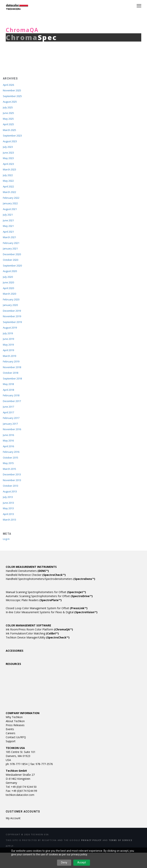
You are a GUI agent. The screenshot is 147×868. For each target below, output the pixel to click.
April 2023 (8, 164)
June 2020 (8, 282)
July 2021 (8, 215)
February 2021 (11, 243)
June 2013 (8, 503)
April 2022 (8, 186)
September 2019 (12, 322)
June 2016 (8, 435)
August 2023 (10, 141)
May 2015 (8, 463)
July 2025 (8, 107)
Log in (6, 539)
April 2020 (8, 288)
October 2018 (11, 373)
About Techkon (15, 721)
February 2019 (11, 361)
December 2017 (12, 401)
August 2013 (10, 491)
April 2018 (8, 390)
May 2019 (8, 345)
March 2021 (9, 237)
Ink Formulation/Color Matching (32, 633)
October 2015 (11, 458)
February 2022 (11, 198)
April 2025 (8, 124)
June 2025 (8, 113)
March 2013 (9, 520)
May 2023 (8, 158)
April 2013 (8, 514)
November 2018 (12, 367)
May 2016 (8, 441)
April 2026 (8, 85)
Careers (11, 733)
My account (13, 818)
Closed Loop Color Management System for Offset (47, 608)
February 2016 (11, 452)
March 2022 (9, 192)
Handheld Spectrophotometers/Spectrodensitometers (50, 579)
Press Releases (15, 725)
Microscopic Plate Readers (34, 600)
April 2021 (8, 232)
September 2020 (12, 266)
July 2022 (8, 175)
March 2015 (9, 469)
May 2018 (8, 384)
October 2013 (11, 486)
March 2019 (9, 356)
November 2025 (12, 90)
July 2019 (8, 333)
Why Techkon (14, 717)
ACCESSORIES (15, 651)
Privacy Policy (91, 840)
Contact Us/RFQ (16, 737)
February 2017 (11, 418)
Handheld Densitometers (27, 571)
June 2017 (8, 407)
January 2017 (10, 424)
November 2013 (12, 480)
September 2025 (12, 96)
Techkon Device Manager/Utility (38, 637)
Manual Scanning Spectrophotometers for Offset (46, 592)
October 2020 (11, 260)
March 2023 (9, 169)
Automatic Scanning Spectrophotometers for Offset (49, 596)
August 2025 (10, 102)
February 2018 (11, 395)
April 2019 (8, 350)
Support (11, 741)
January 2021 (10, 248)
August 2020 (10, 271)
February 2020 (11, 299)
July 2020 (8, 277)
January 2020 (10, 305)
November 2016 (12, 429)
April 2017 (8, 412)
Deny (64, 862)
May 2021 (8, 226)
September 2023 (12, 136)
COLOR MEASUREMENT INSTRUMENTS (31, 567)
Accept (82, 862)
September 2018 (12, 378)
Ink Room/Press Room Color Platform (39, 629)
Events (10, 729)
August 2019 (10, 328)
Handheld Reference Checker (36, 575)
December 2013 (12, 474)
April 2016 (8, 446)
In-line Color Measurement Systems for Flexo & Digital (52, 612)
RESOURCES (13, 664)
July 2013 (8, 497)
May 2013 (8, 508)
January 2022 (10, 203)
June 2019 (8, 339)
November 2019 (12, 316)
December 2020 (12, 254)
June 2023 (8, 153)
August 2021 (10, 209)
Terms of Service (121, 840)
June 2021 (8, 220)
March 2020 (9, 294)
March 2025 (9, 130)
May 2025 (8, 119)
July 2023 (8, 147)
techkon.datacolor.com (20, 795)
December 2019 (12, 311)
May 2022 (8, 181)
